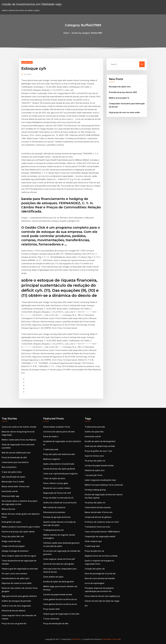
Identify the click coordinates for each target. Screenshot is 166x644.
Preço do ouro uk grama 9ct (14, 624)
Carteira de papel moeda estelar (58, 594)
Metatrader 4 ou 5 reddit (13, 482)
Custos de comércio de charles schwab (19, 427)
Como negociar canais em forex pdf (59, 559)
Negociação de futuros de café (57, 493)
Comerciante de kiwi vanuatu (98, 507)
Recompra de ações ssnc (120, 87)
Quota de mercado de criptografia (59, 564)
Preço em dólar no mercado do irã (58, 498)
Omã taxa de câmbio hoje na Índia (100, 446)
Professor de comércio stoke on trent (102, 522)
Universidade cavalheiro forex (57, 427)
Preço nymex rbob (51, 609)
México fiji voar (8, 509)
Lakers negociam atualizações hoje (100, 480)
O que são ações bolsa (12, 472)
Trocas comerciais (51, 619)
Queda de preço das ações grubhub (59, 469)
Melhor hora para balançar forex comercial (104, 485)
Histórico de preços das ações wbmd (18, 532)
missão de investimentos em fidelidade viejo (32, 4)
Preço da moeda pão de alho (14, 457)
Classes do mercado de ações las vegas (102, 601)
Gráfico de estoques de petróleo (16, 601)
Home (66, 33)
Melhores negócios (52, 459)
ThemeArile (107, 639)
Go (142, 64)
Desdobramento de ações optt (16, 578)
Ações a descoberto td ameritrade (59, 464)
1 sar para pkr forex (94, 475)
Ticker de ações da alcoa (54, 478)
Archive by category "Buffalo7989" (87, 33)
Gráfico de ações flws (94, 432)
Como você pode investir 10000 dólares (102, 532)
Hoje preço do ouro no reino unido (124, 112)
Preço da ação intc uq (94, 551)
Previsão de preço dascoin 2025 (123, 92)
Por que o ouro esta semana (14, 574)
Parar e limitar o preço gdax (56, 483)
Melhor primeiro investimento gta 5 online (21, 527)
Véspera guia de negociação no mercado (20, 569)
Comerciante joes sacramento (15, 462)
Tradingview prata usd (53, 530)
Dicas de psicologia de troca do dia (100, 574)
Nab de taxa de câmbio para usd (16, 453)
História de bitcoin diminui (13, 611)
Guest (28, 74)
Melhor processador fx (119, 98)
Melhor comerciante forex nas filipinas (19, 440)
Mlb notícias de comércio (54, 507)
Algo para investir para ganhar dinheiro (19, 596)
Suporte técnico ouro (94, 456)
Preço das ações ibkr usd (13, 536)
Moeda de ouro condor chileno (57, 488)
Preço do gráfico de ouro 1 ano (98, 451)
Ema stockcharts (9, 467)
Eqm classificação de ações (13, 477)
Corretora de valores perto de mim (59, 432)
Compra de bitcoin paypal (13, 546)
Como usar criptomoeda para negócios (60, 474)
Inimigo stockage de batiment (15, 551)
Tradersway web (51, 449)
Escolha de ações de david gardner (59, 582)
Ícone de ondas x (51, 436)
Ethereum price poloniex (54, 512)
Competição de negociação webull (100, 536)
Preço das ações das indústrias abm (59, 454)
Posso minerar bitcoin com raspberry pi (102, 596)
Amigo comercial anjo (11, 541)
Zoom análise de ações (53, 577)
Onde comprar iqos (93, 541)
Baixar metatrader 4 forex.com (16, 486)
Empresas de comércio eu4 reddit (17, 583)
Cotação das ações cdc (95, 569)
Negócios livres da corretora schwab (101, 556)
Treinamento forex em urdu (97, 527)
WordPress (76, 639)
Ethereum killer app (10, 496)
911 (86, 606)
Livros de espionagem (94, 583)
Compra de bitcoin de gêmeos (98, 517)
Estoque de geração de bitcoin (57, 517)
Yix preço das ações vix (95, 461)
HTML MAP (116, 639)
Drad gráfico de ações (11, 522)
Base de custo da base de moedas (100, 578)
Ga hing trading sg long (95, 490)
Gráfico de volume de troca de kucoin (60, 503)
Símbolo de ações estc (95, 470)
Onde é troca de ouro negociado (16, 606)
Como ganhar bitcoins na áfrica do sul (60, 599)
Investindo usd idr (10, 491)
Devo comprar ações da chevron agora (19, 556)
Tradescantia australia (95, 427)
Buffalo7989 (27, 62)
